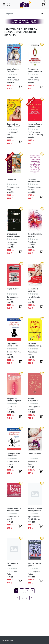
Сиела (9, 409)
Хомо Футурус (13, 80)
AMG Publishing (34, 519)
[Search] (21, 14)
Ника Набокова (13, 132)
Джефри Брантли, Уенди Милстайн (14, 517)
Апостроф (11, 245)
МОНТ (9, 519)
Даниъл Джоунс (13, 297)
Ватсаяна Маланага (14, 187)
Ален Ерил (32, 242)
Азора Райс (32, 352)
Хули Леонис (12, 242)
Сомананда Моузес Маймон (35, 572)
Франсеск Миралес (35, 517)
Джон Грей (11, 77)
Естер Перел (33, 77)
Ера (8, 135)
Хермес (10, 300)
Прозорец (32, 245)
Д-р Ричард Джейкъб (35, 132)
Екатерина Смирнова (35, 187)
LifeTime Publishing (35, 135)
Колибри (31, 190)
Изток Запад (33, 80)
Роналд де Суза (34, 407)
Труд (9, 190)
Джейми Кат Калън (14, 352)
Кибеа (30, 574)
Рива (9, 574)
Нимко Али (11, 407)
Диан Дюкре (12, 572)
